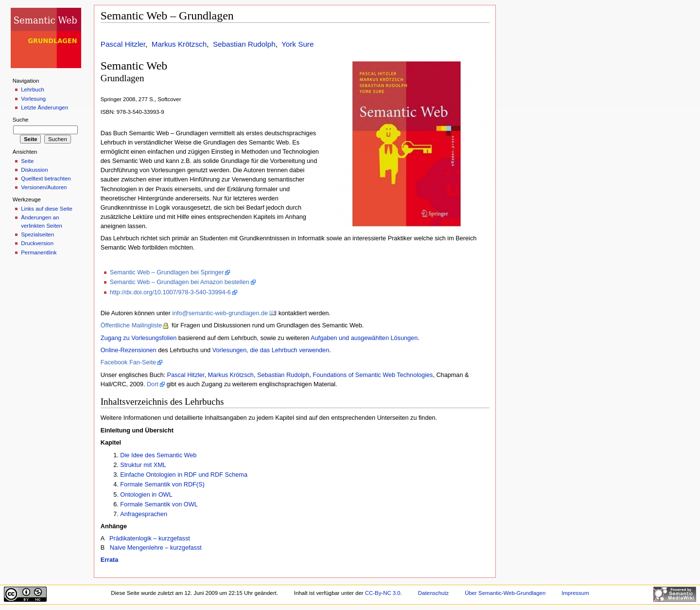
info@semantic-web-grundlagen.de (220, 313)
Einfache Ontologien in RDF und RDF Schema (184, 475)
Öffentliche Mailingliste (131, 325)
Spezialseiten (37, 234)
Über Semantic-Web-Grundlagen (505, 593)
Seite (27, 161)
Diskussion (34, 170)
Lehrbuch (33, 90)
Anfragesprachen (144, 514)
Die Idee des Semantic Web (158, 455)
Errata (110, 560)
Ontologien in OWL (146, 495)
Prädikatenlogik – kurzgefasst (150, 538)
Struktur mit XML (143, 465)
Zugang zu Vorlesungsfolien (139, 338)
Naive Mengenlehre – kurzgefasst (156, 548)
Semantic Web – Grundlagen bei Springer (167, 272)
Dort (153, 384)
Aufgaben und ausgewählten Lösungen (364, 338)
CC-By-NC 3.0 (383, 593)
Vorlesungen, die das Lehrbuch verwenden (271, 350)
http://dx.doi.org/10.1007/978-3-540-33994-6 (170, 292)
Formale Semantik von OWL (159, 504)
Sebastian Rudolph (244, 44)
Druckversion (37, 243)
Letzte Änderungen (44, 108)
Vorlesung (33, 99)
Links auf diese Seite (47, 209)
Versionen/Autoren (44, 187)
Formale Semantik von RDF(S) (162, 484)
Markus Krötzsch (179, 44)
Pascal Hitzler (123, 44)
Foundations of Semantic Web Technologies (373, 375)
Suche (21, 120)
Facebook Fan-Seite (128, 362)
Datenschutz (434, 593)
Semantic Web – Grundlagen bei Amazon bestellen (180, 282)
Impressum (575, 593)
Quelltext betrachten (46, 179)
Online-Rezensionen (129, 350)
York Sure (297, 44)
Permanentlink (39, 252)
